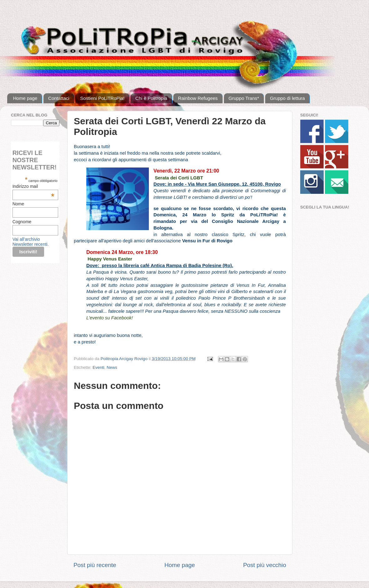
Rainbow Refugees (198, 98)
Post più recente (95, 565)
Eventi (99, 367)
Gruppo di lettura (287, 98)
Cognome (22, 222)
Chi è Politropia (151, 98)
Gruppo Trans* (244, 98)
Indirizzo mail (33, 186)
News (112, 367)
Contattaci (59, 98)
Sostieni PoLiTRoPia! (102, 98)
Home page (25, 98)
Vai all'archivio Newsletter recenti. (31, 242)
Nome (18, 204)
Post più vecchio (265, 565)
